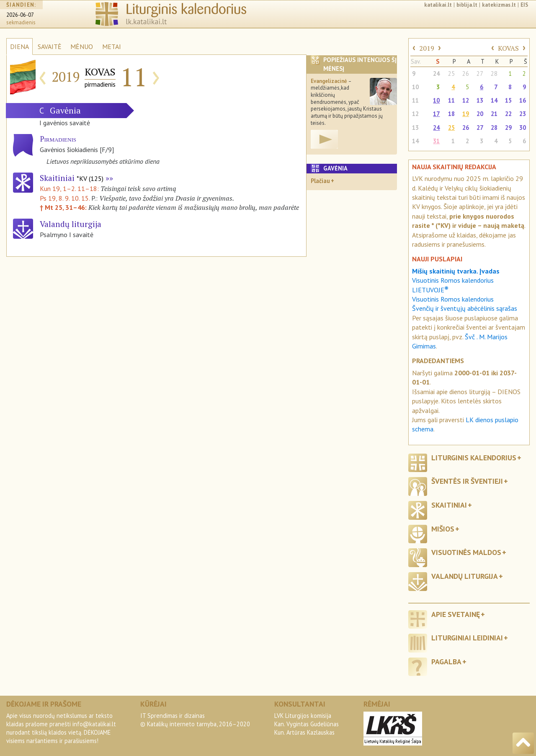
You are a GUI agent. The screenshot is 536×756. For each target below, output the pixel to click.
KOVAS (508, 48)
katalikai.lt (438, 5)
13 (480, 100)
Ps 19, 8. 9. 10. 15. (65, 198)
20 (480, 114)
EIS (524, 5)
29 (508, 128)
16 (523, 100)
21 (494, 114)
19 (466, 114)
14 (494, 100)
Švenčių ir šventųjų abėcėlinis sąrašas (465, 308)
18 (451, 114)
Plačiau (320, 181)
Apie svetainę (456, 614)
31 (436, 141)
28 (494, 74)
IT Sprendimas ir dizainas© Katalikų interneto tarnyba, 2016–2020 (195, 720)
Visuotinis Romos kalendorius (453, 299)
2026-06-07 (20, 15)
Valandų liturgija (465, 576)
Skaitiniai (72, 178)
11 (415, 100)
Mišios (443, 529)
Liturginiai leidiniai (467, 638)
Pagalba (446, 662)
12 (466, 100)
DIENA (19, 46)
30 (523, 128)
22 (508, 114)
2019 (427, 48)
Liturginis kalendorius (474, 458)
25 (451, 74)
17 (436, 114)
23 (523, 114)
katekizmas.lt (499, 5)
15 (508, 100)
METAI (112, 46)
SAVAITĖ (50, 46)
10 (415, 87)
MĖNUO (82, 46)
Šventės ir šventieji (467, 481)
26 (466, 74)
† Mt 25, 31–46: (64, 207)
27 (480, 74)
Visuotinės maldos (466, 552)
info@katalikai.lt (94, 724)
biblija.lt (467, 5)
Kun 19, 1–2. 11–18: (70, 188)
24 (436, 74)
